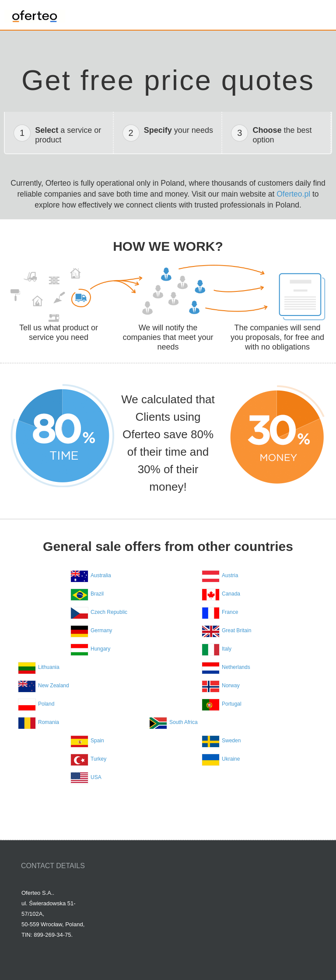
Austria (230, 575)
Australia (101, 575)
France (230, 612)
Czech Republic (109, 612)
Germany (101, 630)
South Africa (184, 722)
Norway (231, 686)
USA (96, 777)
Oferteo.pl (293, 194)
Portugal (232, 704)
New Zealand (54, 686)
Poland (46, 704)
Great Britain (236, 630)
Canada (231, 594)
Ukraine (231, 759)
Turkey (98, 759)
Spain (97, 741)
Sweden (231, 741)
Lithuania (49, 667)
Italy (227, 649)
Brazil (97, 594)
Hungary (100, 649)
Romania (49, 722)
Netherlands (236, 667)
